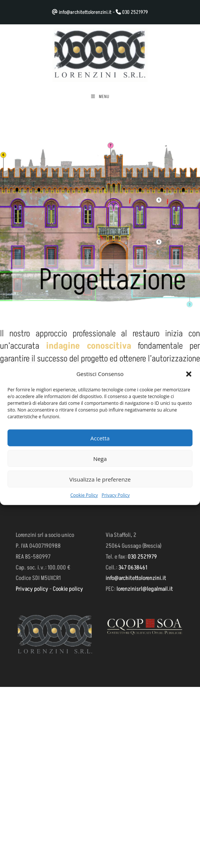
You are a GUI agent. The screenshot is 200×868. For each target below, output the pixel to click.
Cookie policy (68, 589)
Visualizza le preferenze (100, 479)
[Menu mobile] (100, 97)
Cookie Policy (84, 495)
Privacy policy (32, 589)
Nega (100, 458)
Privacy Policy (116, 495)
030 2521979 (135, 12)
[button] (189, 374)
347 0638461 (133, 568)
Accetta (100, 438)
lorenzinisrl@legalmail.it (145, 589)
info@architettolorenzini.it (85, 12)
